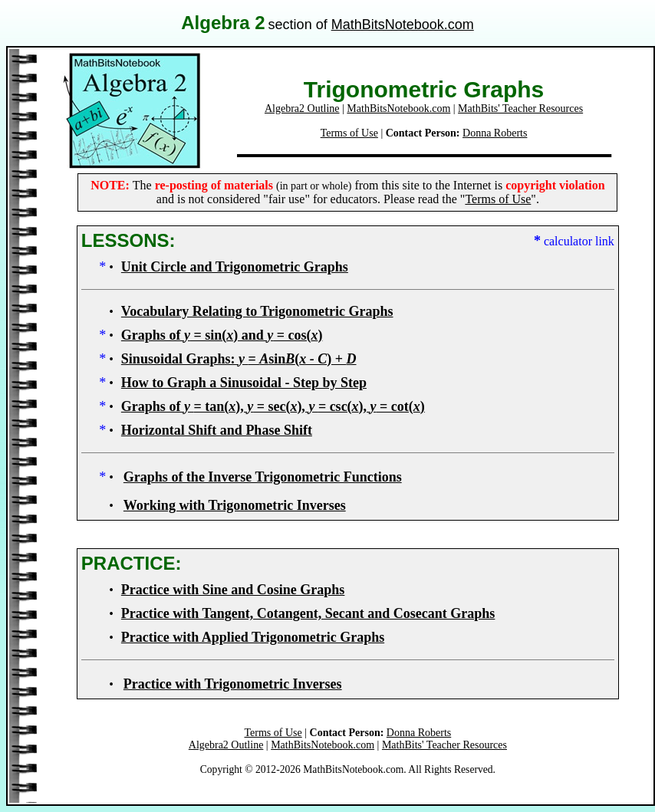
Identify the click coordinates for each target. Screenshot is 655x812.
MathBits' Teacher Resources (520, 108)
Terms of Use (349, 133)
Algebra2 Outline (302, 108)
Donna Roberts (495, 133)
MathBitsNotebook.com (403, 25)
